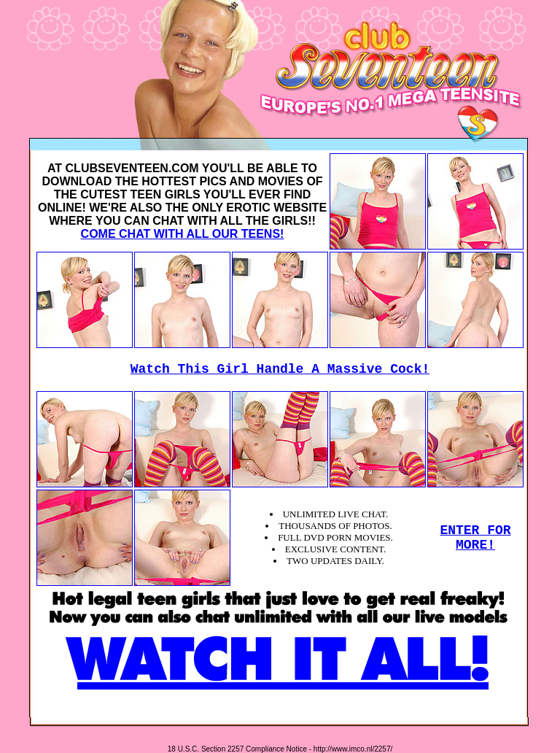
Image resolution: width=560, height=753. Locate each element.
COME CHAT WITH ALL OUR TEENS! (183, 234)
